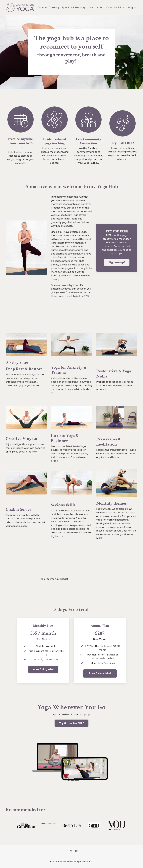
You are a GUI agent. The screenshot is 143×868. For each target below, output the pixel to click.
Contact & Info (116, 7)
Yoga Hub (96, 7)
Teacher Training (48, 7)
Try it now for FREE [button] (72, 724)
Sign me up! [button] (117, 263)
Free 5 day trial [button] (43, 670)
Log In (132, 7)
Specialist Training (74, 7)
